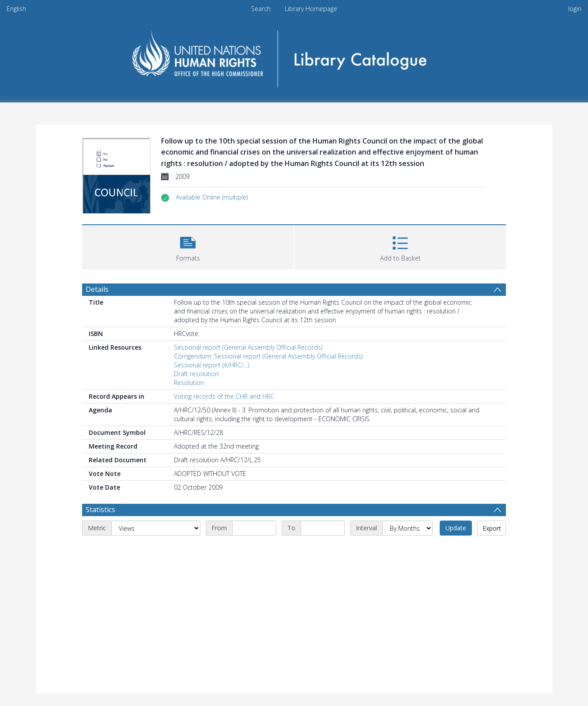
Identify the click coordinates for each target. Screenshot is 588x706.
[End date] (323, 528)
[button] (212, 197)
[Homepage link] (294, 56)
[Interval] (407, 528)
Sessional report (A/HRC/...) (211, 365)
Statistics (100, 510)
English (16, 9)
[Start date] (254, 528)
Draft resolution (196, 374)
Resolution (189, 383)
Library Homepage (311, 9)
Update (456, 528)
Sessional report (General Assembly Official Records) (248, 347)
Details (97, 289)
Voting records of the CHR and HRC (224, 396)
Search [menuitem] (261, 9)
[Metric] (156, 528)
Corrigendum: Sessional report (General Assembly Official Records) (268, 356)
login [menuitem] (575, 9)
